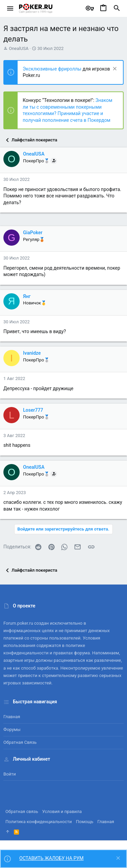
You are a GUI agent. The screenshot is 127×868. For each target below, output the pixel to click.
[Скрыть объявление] (114, 69)
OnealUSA (19, 48)
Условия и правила (62, 811)
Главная (12, 717)
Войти (10, 774)
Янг (27, 296)
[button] (10, 8)
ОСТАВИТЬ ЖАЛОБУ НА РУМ (51, 858)
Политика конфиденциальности (39, 822)
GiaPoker (33, 233)
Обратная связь (20, 742)
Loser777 (33, 410)
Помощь (85, 822)
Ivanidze (32, 353)
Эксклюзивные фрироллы (53, 69)
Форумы (12, 729)
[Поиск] (117, 8)
